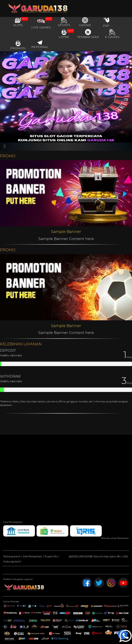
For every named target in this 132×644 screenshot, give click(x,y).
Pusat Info (51, 556)
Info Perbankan (33, 556)
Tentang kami (12, 556)
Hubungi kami (12, 561)
